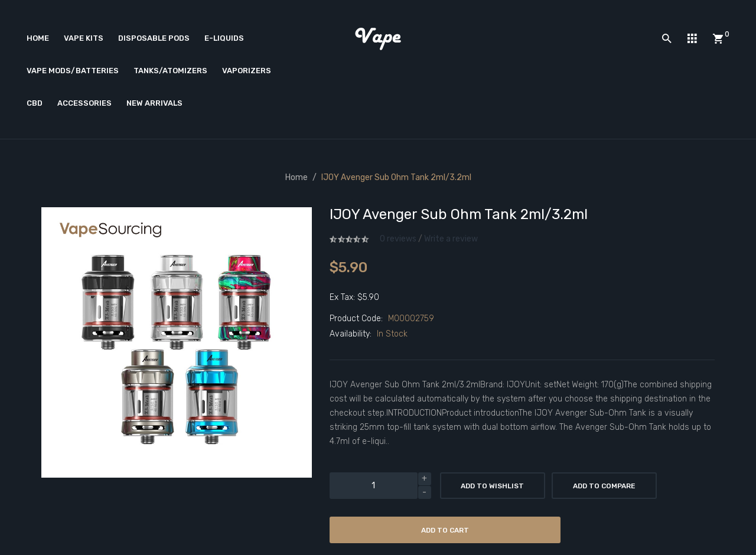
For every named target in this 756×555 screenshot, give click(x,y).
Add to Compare (604, 486)
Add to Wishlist (492, 486)
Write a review (451, 239)
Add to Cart (445, 530)
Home (296, 177)
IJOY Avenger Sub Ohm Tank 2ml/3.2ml (396, 177)
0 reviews (398, 239)
